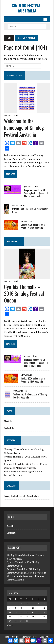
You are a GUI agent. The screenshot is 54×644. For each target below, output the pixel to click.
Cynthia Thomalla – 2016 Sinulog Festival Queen (31, 210)
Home (7, 637)
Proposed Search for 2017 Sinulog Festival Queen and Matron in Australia (36, 193)
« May (10, 625)
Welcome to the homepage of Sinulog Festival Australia (24, 128)
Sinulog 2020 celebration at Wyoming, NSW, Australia (33, 226)
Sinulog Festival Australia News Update (21, 496)
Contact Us (9, 428)
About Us (8, 421)
